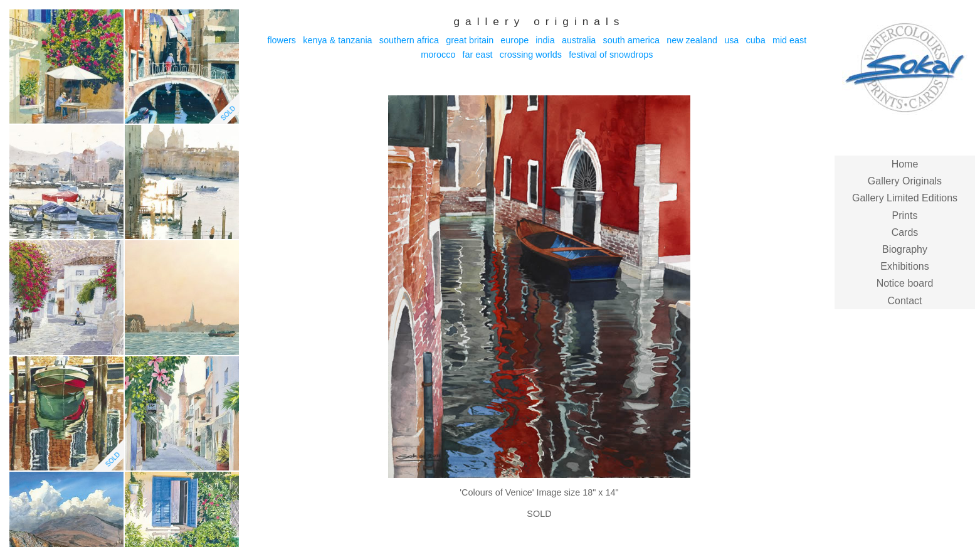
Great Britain (470, 40)
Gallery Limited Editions (905, 198)
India (545, 40)
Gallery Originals (905, 181)
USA (731, 40)
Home (905, 164)
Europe (514, 40)
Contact (904, 301)
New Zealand (692, 40)
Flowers (282, 40)
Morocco (438, 55)
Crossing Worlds (531, 55)
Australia (579, 40)
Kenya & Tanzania (337, 40)
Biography (905, 249)
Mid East (789, 40)
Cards (905, 232)
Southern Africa (409, 40)
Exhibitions (904, 266)
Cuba (756, 40)
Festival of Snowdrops (611, 55)
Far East (478, 55)
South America (631, 40)
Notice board (905, 283)
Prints (905, 215)
